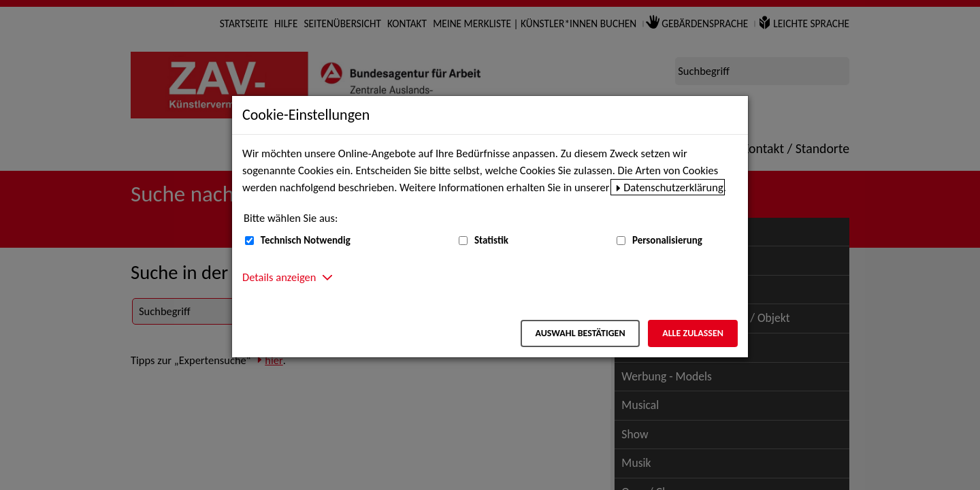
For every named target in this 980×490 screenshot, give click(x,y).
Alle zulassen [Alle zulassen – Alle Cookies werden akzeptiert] (693, 333)
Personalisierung (667, 240)
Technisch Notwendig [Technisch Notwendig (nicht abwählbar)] (306, 240)
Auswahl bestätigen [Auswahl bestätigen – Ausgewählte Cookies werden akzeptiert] (580, 333)
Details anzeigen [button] (279, 277)
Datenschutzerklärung (673, 187)
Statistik (491, 240)
